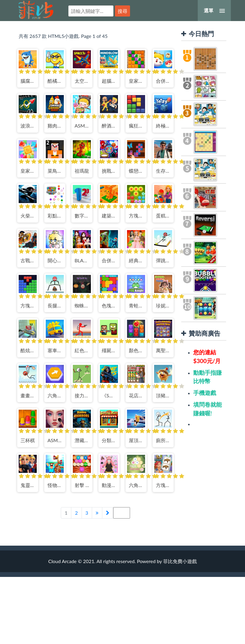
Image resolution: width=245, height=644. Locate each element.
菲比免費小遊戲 (36, 10)
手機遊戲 (205, 393)
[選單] (214, 11)
